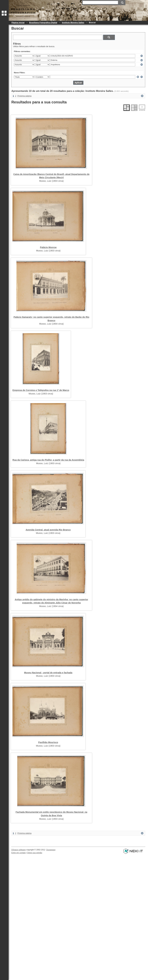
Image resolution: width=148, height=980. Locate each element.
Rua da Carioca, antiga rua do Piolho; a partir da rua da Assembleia (48, 460)
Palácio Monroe (48, 247)
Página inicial (18, 23)
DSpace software (19, 850)
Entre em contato (19, 853)
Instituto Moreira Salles (73, 23)
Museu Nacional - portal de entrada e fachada (48, 673)
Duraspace (51, 850)
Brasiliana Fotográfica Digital (43, 23)
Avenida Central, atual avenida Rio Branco (48, 530)
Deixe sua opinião (35, 853)
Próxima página (24, 96)
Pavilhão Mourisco (48, 742)
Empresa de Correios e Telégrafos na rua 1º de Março (41, 390)
